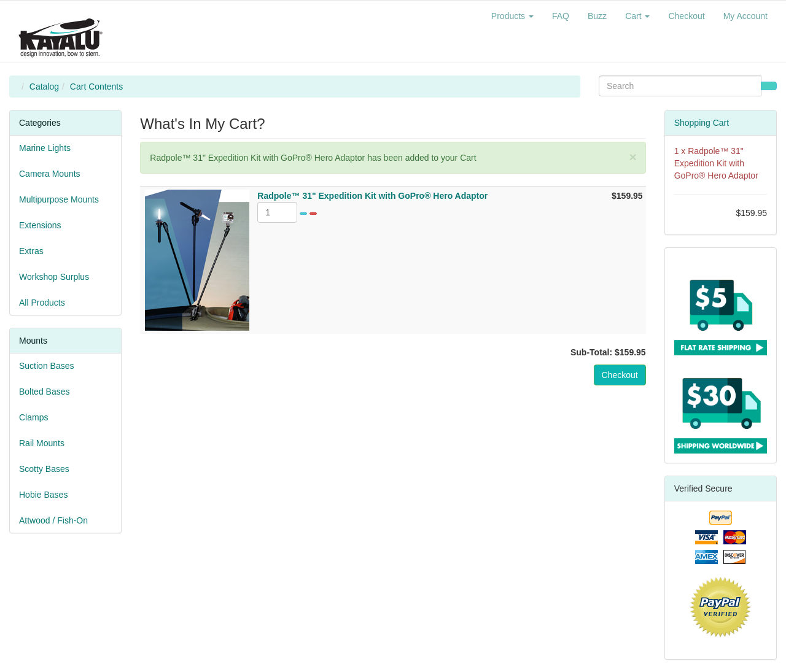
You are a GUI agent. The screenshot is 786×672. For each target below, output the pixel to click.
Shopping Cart (702, 123)
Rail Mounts (42, 443)
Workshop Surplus (54, 277)
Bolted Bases (45, 392)
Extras (31, 251)
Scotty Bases (44, 469)
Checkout (620, 375)
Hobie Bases (43, 495)
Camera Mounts (50, 174)
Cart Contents (96, 87)
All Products (42, 303)
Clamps (33, 417)
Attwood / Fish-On (53, 520)
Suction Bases (47, 366)
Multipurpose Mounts (59, 199)
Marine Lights (45, 148)
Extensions (40, 225)
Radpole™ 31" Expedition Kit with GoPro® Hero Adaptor (716, 163)
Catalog (44, 87)
